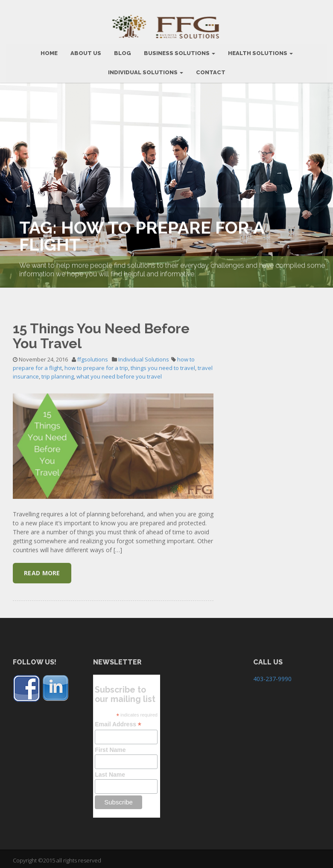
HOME (49, 50)
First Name (110, 747)
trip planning (58, 373)
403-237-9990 (272, 676)
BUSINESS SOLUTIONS (180, 50)
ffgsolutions (93, 356)
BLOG (123, 50)
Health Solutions (260, 50)
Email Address (118, 721)
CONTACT (211, 69)
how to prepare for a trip (96, 365)
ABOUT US (86, 50)
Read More (42, 570)
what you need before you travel (119, 373)
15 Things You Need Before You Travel (101, 333)
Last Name (110, 772)
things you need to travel (163, 365)
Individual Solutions (146, 69)
